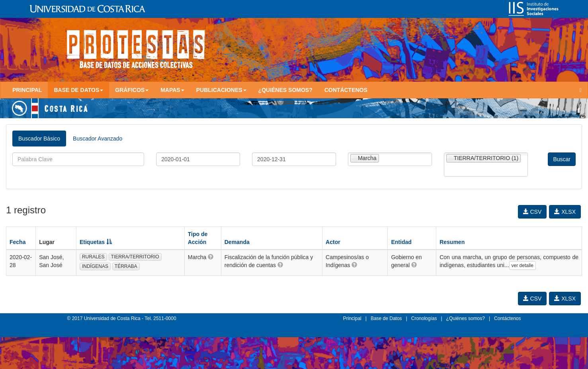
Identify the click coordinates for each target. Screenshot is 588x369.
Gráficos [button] (132, 90)
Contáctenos (346, 90)
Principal (27, 90)
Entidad (401, 242)
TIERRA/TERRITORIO (135, 257)
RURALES (93, 257)
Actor (333, 242)
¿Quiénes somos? (285, 90)
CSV (532, 212)
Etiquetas (96, 242)
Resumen (452, 242)
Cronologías (424, 318)
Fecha (18, 242)
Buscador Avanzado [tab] (98, 139)
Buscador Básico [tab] (39, 139)
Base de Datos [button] (78, 90)
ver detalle (523, 266)
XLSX (565, 212)
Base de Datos (386, 318)
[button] (211, 257)
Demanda (237, 242)
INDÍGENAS (95, 266)
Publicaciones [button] (221, 90)
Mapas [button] (172, 90)
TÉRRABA (126, 266)
